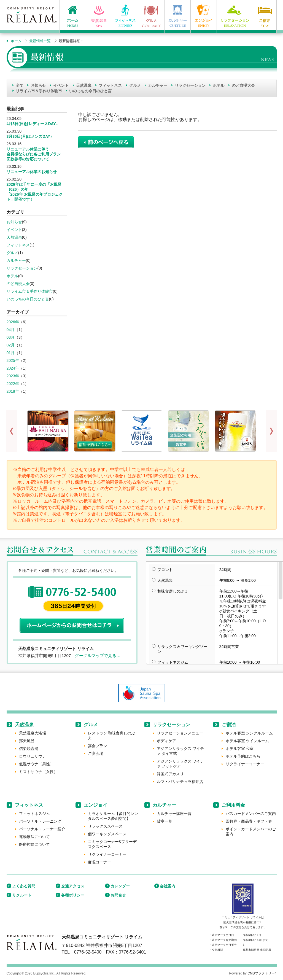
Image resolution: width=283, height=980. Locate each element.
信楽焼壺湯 (29, 749)
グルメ (135, 85)
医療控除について (34, 844)
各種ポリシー (73, 895)
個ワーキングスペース (107, 834)
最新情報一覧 (40, 41)
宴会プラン (98, 746)
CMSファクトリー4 (262, 973)
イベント (61, 85)
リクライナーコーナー (245, 764)
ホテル (219, 85)
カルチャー (158, 85)
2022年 (13, 384)
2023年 (13, 376)
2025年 (13, 360)
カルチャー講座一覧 (174, 814)
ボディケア (166, 741)
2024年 (13, 368)
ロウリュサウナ (33, 756)
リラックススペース (105, 826)
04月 (11, 330)
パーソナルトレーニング (40, 821)
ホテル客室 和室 (240, 749)
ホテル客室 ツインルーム (247, 741)
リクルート (22, 895)
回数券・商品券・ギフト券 (249, 821)
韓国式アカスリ (170, 774)
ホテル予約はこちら (243, 756)
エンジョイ (95, 805)
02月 (11, 345)
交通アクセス (73, 886)
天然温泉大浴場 (33, 733)
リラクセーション (190, 85)
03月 (11, 337)
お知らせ (38, 85)
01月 (11, 353)
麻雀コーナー (99, 862)
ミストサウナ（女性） (38, 772)
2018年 (13, 391)
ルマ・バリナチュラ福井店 (180, 782)
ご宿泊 (229, 725)
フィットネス (110, 85)
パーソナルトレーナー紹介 (42, 829)
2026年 (13, 322)
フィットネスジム (34, 814)
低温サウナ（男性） (36, 764)
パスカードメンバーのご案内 (251, 814)
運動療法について (34, 837)
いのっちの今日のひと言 (90, 91)
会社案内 (168, 886)
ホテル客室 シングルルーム (249, 733)
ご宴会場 (96, 753)
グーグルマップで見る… (98, 655)
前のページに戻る (106, 142)
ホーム (16, 41)
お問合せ (118, 895)
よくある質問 (24, 886)
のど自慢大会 (243, 85)
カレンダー (120, 886)
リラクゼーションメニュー (180, 733)
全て (20, 85)
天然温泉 (84, 85)
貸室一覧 (165, 821)
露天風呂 (27, 741)
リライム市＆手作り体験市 (39, 91)
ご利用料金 (233, 805)
